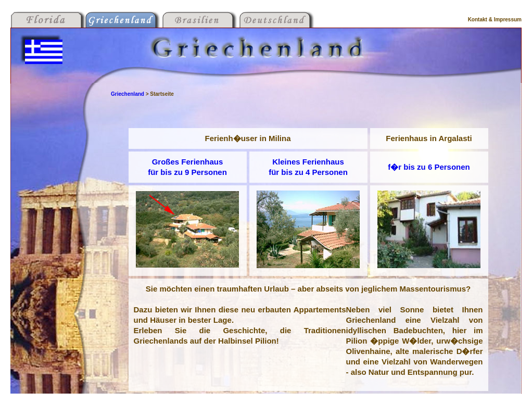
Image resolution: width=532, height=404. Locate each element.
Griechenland (128, 94)
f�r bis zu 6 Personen (429, 167)
